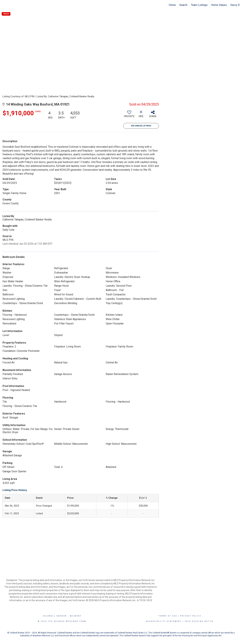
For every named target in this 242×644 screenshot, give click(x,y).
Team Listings (199, 5)
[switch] (129, 115)
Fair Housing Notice (199, 621)
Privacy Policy (191, 616)
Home (172, 5)
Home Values (219, 5)
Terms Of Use (168, 616)
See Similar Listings (141, 126)
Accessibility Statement (164, 621)
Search (183, 5)
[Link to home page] (4, 5)
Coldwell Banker (55, 616)
